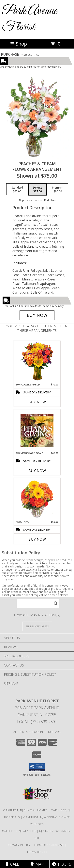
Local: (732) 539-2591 (37, 722)
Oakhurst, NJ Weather (19, 831)
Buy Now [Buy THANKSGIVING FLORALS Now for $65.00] (37, 471)
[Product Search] (38, 603)
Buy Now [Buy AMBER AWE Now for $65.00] (37, 539)
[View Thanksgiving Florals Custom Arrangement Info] (37, 430)
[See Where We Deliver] (37, 626)
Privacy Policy (19, 845)
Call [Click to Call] (12, 864)
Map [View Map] (37, 864)
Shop (19, 44)
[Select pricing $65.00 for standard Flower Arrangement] (17, 189)
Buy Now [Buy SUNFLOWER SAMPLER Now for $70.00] (37, 402)
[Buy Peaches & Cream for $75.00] (37, 315)
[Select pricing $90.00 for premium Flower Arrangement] (58, 189)
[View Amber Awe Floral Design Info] (37, 499)
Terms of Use (37, 852)
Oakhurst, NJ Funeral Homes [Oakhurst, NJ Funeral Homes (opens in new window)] (25, 810)
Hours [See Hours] (62, 864)
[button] (37, 767)
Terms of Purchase (49, 845)
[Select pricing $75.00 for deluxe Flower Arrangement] (38, 189)
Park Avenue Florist (30, 19)
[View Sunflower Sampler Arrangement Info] (37, 362)
